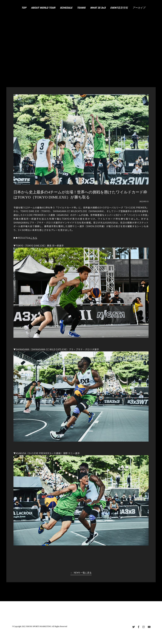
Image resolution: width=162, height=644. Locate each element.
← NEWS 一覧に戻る (81, 573)
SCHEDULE (66, 8)
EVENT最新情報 (119, 8)
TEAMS (81, 8)
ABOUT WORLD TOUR (43, 8)
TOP (24, 8)
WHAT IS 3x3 (98, 8)
